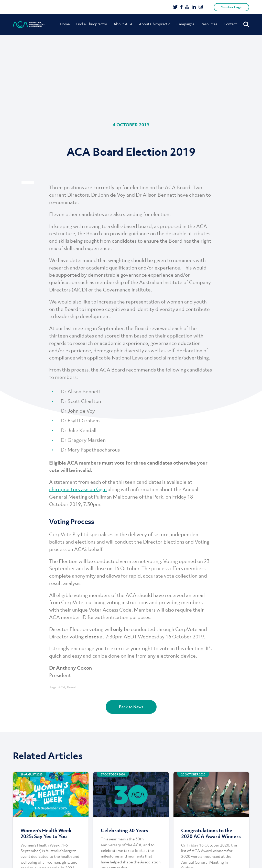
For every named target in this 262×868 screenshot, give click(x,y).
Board (72, 687)
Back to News (131, 707)
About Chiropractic (155, 24)
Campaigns (185, 24)
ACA (62, 687)
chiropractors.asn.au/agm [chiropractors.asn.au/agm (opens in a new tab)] (78, 489)
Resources (209, 24)
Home (65, 24)
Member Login (231, 7)
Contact (230, 24)
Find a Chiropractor (92, 24)
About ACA (123, 24)
